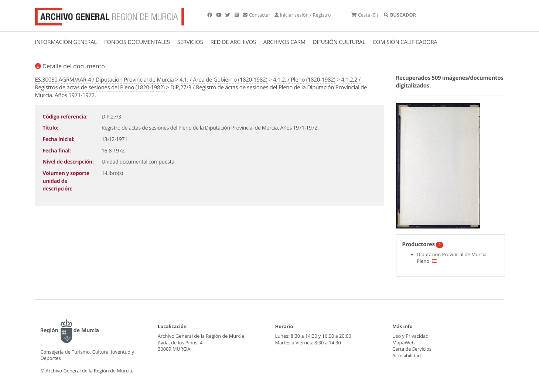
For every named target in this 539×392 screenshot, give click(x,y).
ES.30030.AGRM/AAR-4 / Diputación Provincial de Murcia (105, 80)
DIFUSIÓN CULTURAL (339, 42)
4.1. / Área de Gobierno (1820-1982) (223, 80)
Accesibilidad (407, 355)
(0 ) (365, 15)
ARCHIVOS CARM (284, 42)
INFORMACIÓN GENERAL (66, 42)
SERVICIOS (190, 42)
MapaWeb (403, 343)
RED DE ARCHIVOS (233, 42)
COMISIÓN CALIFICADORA (405, 42)
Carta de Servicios (412, 349)
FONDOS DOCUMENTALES (137, 42)
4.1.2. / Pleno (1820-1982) (304, 80)
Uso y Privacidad (410, 336)
